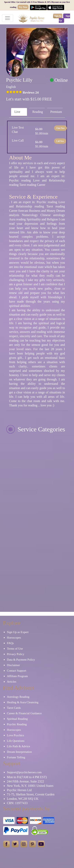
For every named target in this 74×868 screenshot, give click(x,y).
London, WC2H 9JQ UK (23, 799)
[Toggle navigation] (7, 18)
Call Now (60, 141)
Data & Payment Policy (21, 660)
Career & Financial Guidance (24, 713)
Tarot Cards (14, 708)
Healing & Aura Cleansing (23, 702)
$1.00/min (42, 131)
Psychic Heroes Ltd (19, 790)
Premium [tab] (56, 112)
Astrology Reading (18, 697)
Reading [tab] (38, 112)
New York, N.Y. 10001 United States (30, 786)
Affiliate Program (17, 676)
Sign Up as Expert (18, 632)
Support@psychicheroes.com (24, 772)
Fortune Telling (16, 757)
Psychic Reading (17, 724)
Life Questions (16, 741)
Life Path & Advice (18, 746)
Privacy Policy (16, 654)
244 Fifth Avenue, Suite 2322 (25, 781)
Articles (12, 682)
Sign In (58, 16)
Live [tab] (17, 112)
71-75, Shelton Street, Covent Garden (31, 794)
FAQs (10, 643)
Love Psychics (15, 735)
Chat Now (60, 128)
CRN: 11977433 (17, 803)
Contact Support (17, 671)
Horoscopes (14, 638)
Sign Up (64, 18)
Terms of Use (15, 649)
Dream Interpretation (19, 752)
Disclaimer (13, 665)
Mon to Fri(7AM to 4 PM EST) (27, 777)
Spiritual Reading (17, 719)
